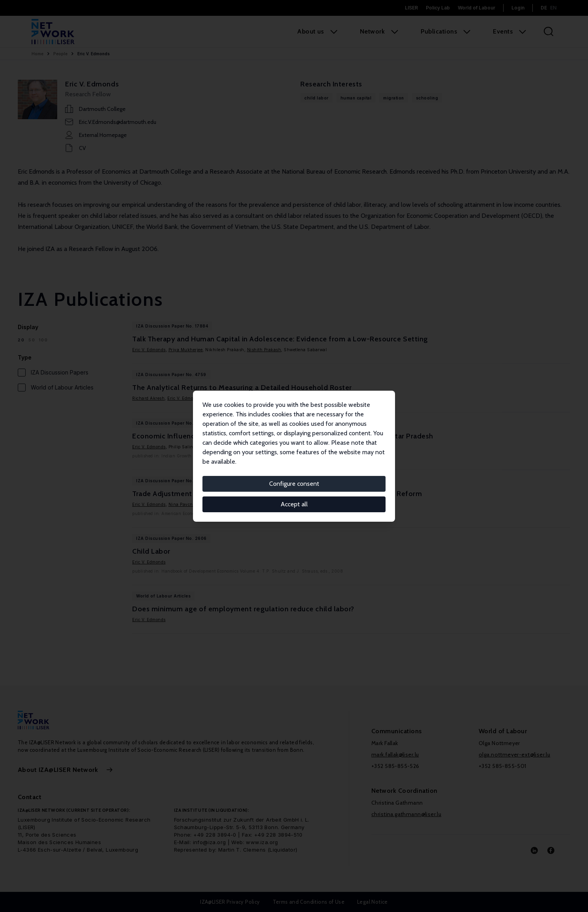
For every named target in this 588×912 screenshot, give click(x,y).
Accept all (294, 504)
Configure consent (294, 484)
